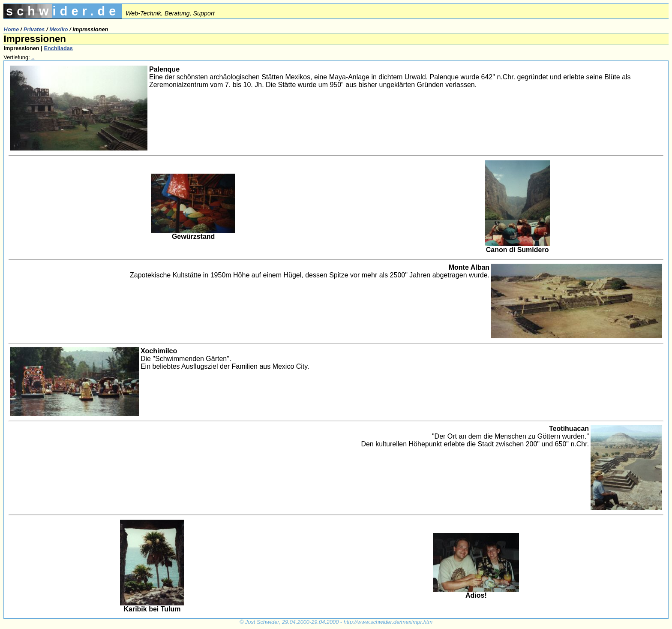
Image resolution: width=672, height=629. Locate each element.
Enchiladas (58, 48)
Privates (34, 29)
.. (33, 57)
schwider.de (63, 11)
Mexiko (58, 29)
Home (11, 29)
